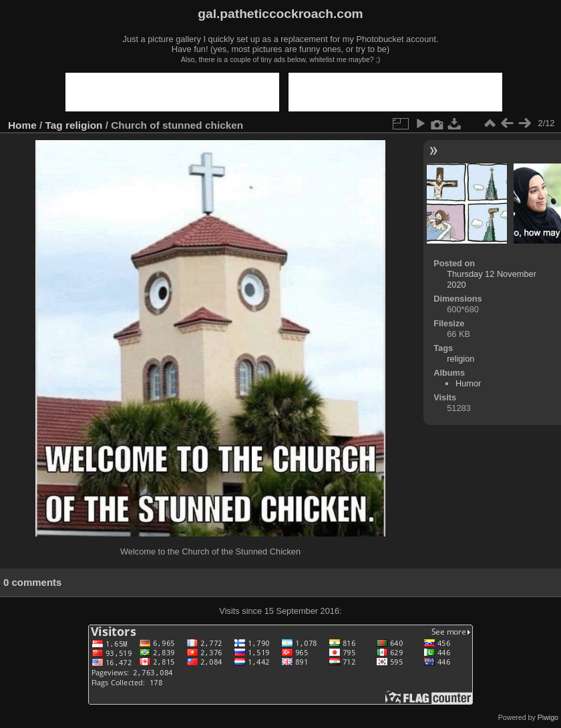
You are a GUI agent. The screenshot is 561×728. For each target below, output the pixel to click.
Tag (54, 125)
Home (22, 125)
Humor (468, 383)
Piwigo (548, 717)
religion (84, 125)
